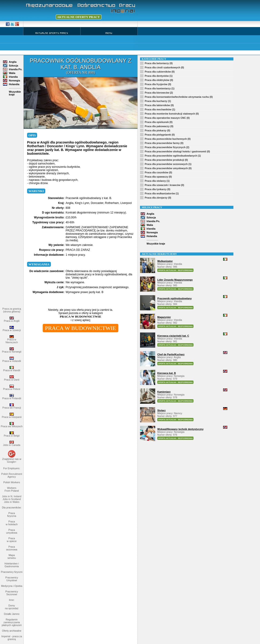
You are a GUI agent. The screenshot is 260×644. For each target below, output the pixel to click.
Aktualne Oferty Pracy (52, 33)
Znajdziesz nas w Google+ (12, 460)
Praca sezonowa (12, 548)
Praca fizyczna (12, 514)
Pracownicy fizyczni (12, 572)
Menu (109, 33)
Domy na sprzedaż (12, 607)
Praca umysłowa (12, 531)
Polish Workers (12, 482)
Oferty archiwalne (12, 631)
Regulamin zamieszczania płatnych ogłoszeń (12, 622)
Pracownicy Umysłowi (12, 579)
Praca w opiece (12, 540)
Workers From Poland (12, 489)
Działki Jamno (12, 614)
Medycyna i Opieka (12, 586)
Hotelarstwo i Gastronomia (12, 565)
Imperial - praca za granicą (12, 638)
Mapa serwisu (12, 556)
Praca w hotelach (12, 523)
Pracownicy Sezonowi (12, 593)
